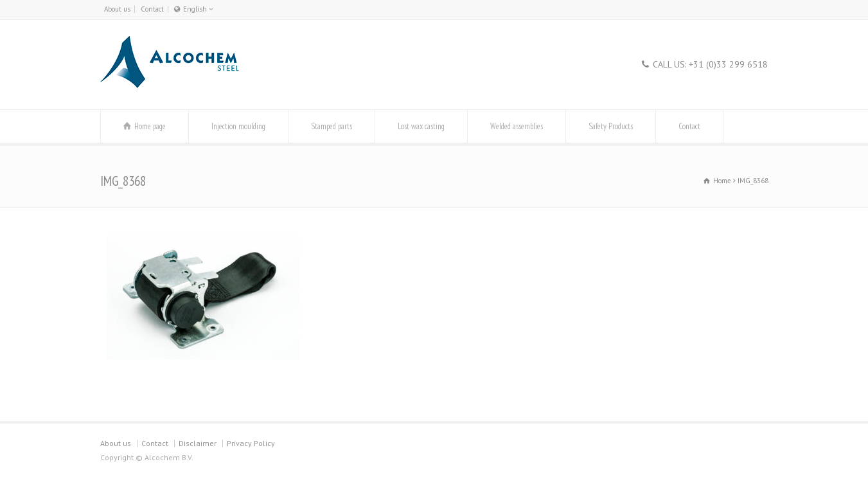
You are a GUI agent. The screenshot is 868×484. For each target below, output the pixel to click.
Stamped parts (332, 126)
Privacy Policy (251, 443)
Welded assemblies (517, 126)
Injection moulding (238, 126)
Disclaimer (198, 443)
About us (117, 9)
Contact (152, 9)
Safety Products (611, 126)
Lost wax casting (421, 126)
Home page (150, 126)
